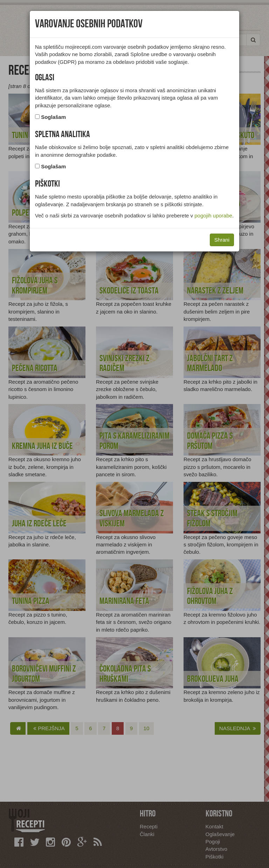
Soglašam (53, 117)
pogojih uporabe (213, 216)
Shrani (222, 240)
